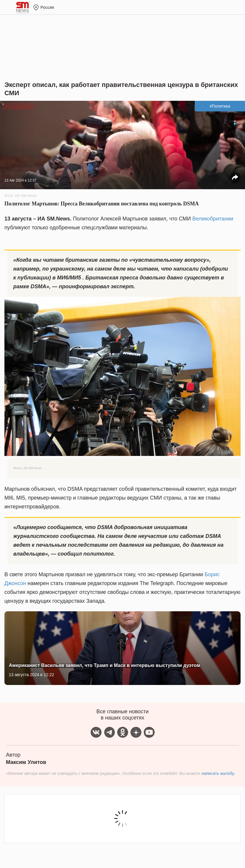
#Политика (220, 106)
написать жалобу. (218, 773)
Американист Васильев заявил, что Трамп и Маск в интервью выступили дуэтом (104, 665)
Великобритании (213, 219)
